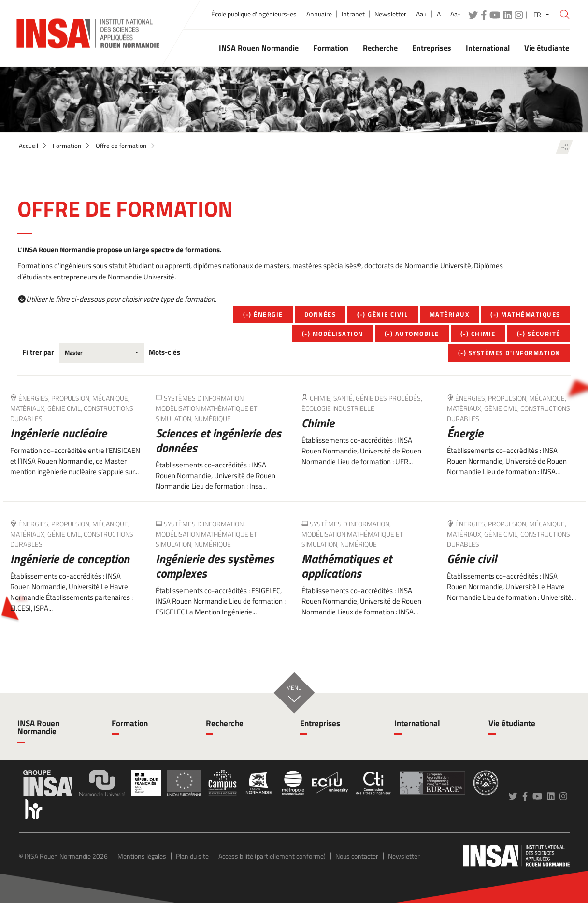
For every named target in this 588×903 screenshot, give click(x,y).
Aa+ (422, 14)
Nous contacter (357, 856)
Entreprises (320, 723)
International (417, 723)
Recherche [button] (380, 48)
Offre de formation (121, 146)
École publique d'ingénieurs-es (254, 14)
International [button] (488, 48)
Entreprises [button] (432, 48)
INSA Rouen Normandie (38, 727)
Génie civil (472, 559)
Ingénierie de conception (70, 559)
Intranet (353, 14)
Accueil (29, 146)
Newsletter (390, 14)
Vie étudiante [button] (547, 48)
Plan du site (192, 856)
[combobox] (102, 353)
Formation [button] (331, 48)
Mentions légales (142, 856)
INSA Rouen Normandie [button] (259, 48)
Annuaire (319, 14)
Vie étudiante (512, 723)
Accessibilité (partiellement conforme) (272, 856)
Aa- (455, 14)
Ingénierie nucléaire (58, 433)
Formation (67, 146)
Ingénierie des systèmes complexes (215, 566)
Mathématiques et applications (347, 566)
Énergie (465, 433)
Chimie (318, 423)
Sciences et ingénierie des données (218, 440)
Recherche (225, 723)
